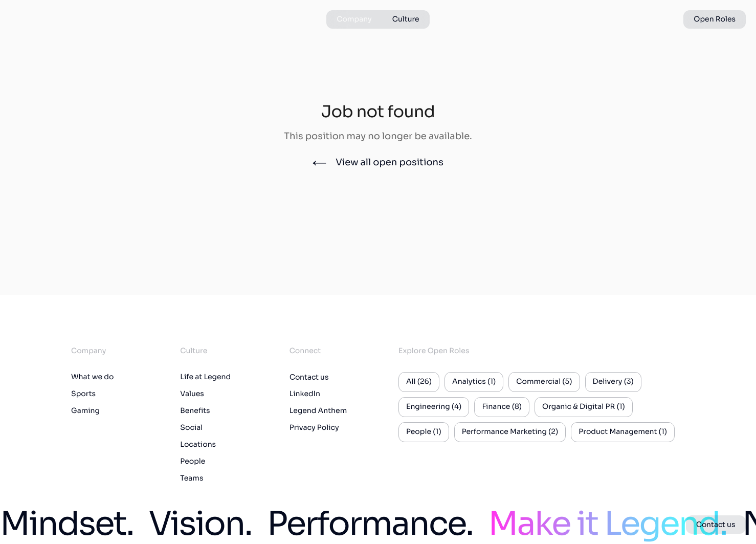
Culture (406, 19)
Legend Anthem (318, 411)
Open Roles (715, 19)
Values (192, 394)
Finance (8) (502, 407)
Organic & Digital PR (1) (584, 407)
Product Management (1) (623, 432)
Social (191, 428)
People (193, 462)
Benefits (195, 411)
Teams (192, 478)
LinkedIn (305, 394)
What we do (92, 377)
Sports (83, 394)
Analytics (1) (474, 382)
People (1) (424, 432)
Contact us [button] (716, 525)
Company (354, 19)
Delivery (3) (613, 382)
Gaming (85, 411)
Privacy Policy (314, 428)
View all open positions (378, 163)
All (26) (419, 382)
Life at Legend (205, 377)
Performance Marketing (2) (510, 432)
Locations (198, 445)
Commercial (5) (544, 382)
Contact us (309, 377)
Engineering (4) (434, 407)
